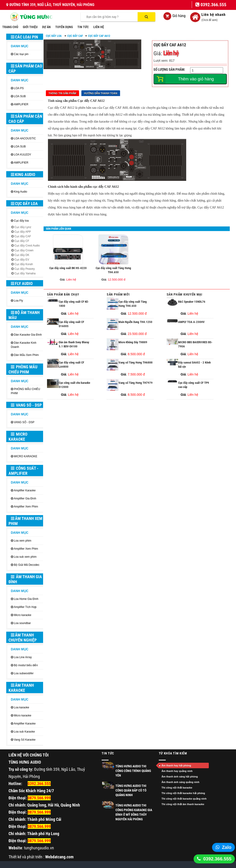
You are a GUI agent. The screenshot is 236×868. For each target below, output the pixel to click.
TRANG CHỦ (10, 27)
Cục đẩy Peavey (25, 269)
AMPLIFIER (21, 104)
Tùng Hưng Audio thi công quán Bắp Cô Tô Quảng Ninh (131, 790)
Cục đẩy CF (22, 241)
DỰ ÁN (46, 27)
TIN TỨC (83, 27)
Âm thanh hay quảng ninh (177, 771)
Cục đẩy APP (23, 232)
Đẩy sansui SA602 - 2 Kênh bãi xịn (194, 365)
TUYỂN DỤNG (64, 27)
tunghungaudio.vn (39, 848)
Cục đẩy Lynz (23, 227)
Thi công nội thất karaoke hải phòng (183, 793)
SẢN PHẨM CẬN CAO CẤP (25, 119)
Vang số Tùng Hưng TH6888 (136, 362)
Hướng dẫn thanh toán (101, 93)
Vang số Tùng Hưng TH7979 (136, 383)
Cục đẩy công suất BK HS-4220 (68, 268)
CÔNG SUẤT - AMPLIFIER (24, 471)
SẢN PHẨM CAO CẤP (25, 69)
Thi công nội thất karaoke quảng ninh (184, 799)
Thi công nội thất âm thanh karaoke (183, 804)
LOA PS (19, 88)
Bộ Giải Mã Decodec (27, 565)
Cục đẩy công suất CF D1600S (71, 324)
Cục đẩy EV (22, 260)
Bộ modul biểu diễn (26, 665)
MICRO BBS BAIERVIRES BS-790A (195, 344)
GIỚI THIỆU (30, 27)
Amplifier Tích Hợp (25, 607)
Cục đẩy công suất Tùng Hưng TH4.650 (113, 270)
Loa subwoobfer (24, 673)
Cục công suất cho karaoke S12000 (74, 385)
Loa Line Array (23, 657)
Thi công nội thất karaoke (177, 788)
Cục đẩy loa (24, 204)
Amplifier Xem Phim (26, 507)
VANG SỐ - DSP (26, 405)
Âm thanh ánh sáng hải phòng (180, 777)
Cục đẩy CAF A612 (99, 36)
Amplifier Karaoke (25, 490)
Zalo (227, 847)
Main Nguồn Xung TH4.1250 (136, 322)
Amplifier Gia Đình (25, 499)
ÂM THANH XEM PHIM (25, 521)
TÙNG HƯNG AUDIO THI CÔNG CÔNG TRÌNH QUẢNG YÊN (133, 771)
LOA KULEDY (22, 155)
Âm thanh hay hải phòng (176, 765)
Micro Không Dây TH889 (133, 342)
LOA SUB (20, 96)
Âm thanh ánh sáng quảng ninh (180, 782)
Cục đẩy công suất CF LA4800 (71, 365)
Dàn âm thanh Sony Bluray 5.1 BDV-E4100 (74, 344)
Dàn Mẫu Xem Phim (26, 355)
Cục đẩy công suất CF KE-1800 (74, 304)
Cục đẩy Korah (24, 264)
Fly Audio (22, 283)
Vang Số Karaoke (25, 740)
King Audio (23, 174)
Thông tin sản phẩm (62, 93)
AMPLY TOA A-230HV (191, 322)
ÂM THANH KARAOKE (21, 688)
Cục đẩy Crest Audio (27, 246)
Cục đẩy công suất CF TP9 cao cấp (194, 385)
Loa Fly (18, 301)
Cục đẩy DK (22, 255)
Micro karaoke (22, 615)
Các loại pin (24, 37)
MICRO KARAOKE (18, 437)
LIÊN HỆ (99, 27)
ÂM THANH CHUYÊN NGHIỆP (23, 638)
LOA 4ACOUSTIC (25, 138)
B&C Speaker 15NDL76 (192, 302)
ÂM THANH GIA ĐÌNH (25, 579)
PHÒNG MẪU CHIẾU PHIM (23, 369)
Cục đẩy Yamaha (25, 273)
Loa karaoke (21, 707)
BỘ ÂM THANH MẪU (24, 315)
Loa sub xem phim (25, 557)
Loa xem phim (22, 541)
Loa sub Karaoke (24, 732)
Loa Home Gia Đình (26, 599)
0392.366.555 (217, 859)
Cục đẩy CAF (23, 236)
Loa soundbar (22, 623)
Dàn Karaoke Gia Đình (28, 335)
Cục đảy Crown (24, 250)
